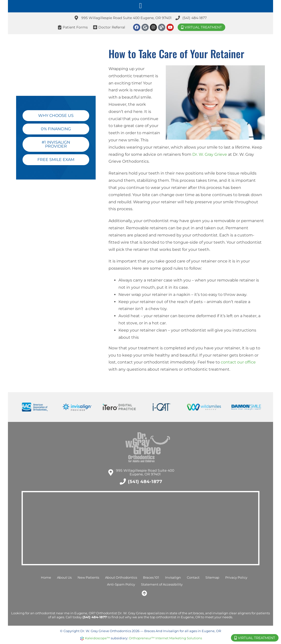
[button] (140, 6)
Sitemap (212, 578)
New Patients (88, 578)
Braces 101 (151, 578)
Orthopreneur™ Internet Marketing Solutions (165, 638)
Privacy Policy (236, 578)
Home (46, 578)
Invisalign (173, 578)
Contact (193, 578)
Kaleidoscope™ (98, 638)
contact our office (238, 362)
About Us (64, 578)
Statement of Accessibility (162, 584)
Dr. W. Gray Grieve (210, 154)
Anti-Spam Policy (121, 584)
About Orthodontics (121, 578)
